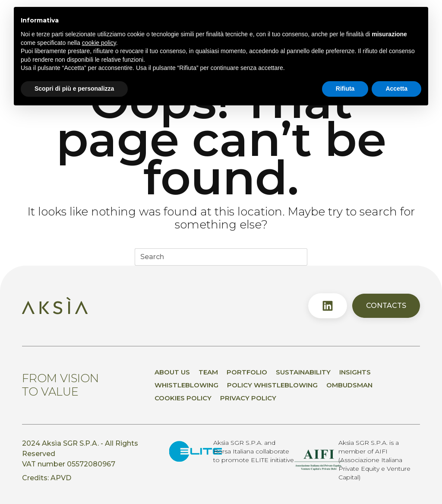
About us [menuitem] (172, 372)
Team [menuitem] (208, 372)
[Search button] (299, 257)
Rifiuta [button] (345, 89)
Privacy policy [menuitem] (248, 398)
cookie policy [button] (99, 43)
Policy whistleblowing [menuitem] (272, 385)
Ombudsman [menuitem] (349, 385)
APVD (61, 478)
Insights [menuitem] (355, 372)
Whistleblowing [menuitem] (186, 385)
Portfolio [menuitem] (247, 372)
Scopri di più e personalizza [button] (74, 89)
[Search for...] (212, 257)
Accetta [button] (396, 89)
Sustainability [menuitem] (303, 372)
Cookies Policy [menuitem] (183, 398)
